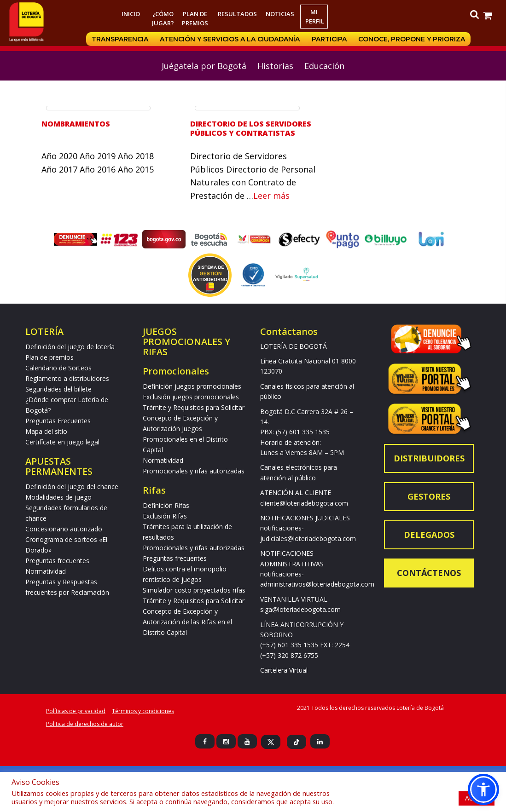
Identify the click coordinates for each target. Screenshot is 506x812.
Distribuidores (429, 458)
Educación (324, 66)
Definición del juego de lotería (70, 347)
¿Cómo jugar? (163, 18)
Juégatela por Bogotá (204, 66)
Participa (329, 39)
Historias (275, 66)
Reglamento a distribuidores (67, 378)
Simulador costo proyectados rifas (194, 590)
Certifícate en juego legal (62, 442)
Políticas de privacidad (76, 711)
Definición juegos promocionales (192, 386)
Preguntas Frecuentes (58, 421)
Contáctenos (429, 573)
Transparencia (119, 39)
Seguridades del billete (58, 389)
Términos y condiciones (143, 711)
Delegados (429, 535)
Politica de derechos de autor (85, 724)
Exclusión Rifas (165, 516)
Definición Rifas (166, 505)
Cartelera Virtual (284, 670)
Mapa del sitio (46, 431)
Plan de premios (195, 18)
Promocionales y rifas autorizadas (194, 471)
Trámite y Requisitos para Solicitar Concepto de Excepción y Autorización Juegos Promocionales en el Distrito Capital (194, 429)
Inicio (131, 14)
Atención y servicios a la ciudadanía (230, 39)
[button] (483, 789)
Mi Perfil (315, 17)
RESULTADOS (237, 14)
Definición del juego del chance (72, 487)
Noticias (280, 14)
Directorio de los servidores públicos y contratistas (251, 128)
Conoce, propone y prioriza (412, 39)
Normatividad (46, 571)
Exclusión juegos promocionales (191, 397)
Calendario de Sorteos (58, 368)
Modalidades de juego (58, 497)
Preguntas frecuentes (57, 561)
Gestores (429, 496)
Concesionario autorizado (64, 529)
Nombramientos (76, 124)
